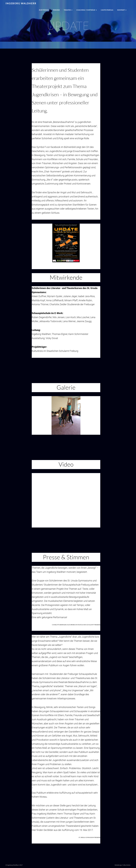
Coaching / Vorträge (87, 10)
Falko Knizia (127, 865)
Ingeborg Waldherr (21, 3)
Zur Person (44, 10)
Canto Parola (107, 10)
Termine (56, 10)
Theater (68, 10)
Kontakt (122, 10)
